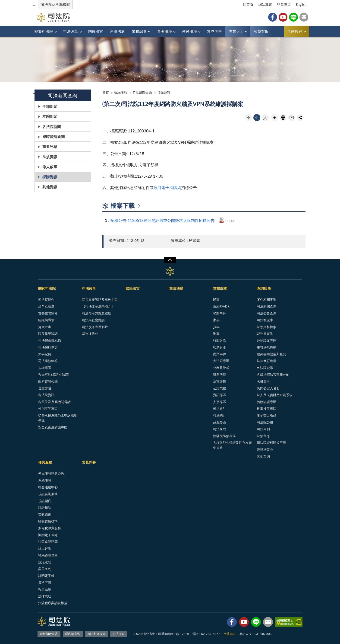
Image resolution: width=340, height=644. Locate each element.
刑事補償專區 (267, 409)
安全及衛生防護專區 (53, 427)
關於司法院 (44, 31)
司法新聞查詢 (142, 93)
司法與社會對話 (93, 320)
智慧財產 (220, 347)
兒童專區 (284, 4)
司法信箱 (304, 17)
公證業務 (220, 388)
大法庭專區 (221, 361)
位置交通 (45, 388)
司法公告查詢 (267, 313)
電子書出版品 (267, 415)
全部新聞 (50, 106)
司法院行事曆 (48, 347)
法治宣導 (263, 436)
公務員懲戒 (221, 368)
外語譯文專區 (267, 340)
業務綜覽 (139, 31)
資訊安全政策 (96, 634)
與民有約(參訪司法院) (54, 374)
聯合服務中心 (48, 487)
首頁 (106, 93)
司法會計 (220, 409)
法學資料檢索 (267, 327)
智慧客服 (261, 31)
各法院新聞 (52, 127)
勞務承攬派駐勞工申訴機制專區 (58, 418)
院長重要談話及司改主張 (100, 300)
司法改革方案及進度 (97, 313)
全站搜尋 (295, 31)
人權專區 (45, 368)
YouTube (283, 17)
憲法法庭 (117, 31)
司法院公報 (265, 422)
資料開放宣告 (49, 634)
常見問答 (214, 31)
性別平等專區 (48, 409)
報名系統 (45, 589)
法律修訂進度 (267, 361)
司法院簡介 (46, 300)
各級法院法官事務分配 (273, 374)
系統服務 (45, 480)
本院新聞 (50, 116)
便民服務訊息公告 (51, 473)
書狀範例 (45, 514)
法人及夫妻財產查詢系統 (275, 395)
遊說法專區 (265, 449)
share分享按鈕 (300, 118)
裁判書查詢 (265, 334)
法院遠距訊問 (48, 542)
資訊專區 (220, 395)
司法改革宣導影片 (95, 327)
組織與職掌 (46, 320)
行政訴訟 (220, 340)
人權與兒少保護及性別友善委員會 (233, 445)
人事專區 (220, 402)
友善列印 (283, 118)
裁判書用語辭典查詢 (271, 354)
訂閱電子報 (46, 576)
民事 (216, 300)
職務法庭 (220, 374)
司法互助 (220, 429)
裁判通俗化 (90, 334)
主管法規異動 (267, 347)
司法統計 (220, 415)
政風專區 (220, 422)
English (301, 4)
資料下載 (45, 582)
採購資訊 (50, 177)
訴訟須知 (45, 508)
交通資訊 (230, 634)
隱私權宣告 (73, 634)
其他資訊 (50, 187)
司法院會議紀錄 (50, 340)
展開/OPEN (170, 260)
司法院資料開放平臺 (271, 443)
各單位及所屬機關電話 (54, 402)
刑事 (216, 334)
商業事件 (220, 354)
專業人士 (236, 31)
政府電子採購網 (167, 187)
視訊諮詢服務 (48, 494)
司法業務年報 (48, 361)
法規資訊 (50, 157)
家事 (216, 320)
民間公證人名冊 (268, 388)
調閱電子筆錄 (48, 535)
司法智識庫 (265, 320)
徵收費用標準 (48, 521)
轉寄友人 (292, 118)
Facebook (273, 17)
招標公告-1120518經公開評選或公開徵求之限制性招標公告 (163, 220)
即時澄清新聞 (54, 136)
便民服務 (189, 31)
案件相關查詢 (267, 300)
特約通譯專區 (48, 555)
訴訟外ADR (221, 306)
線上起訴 (45, 548)
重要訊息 (50, 146)
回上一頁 (275, 118)
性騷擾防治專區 (224, 436)
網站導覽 (265, 4)
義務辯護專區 (267, 402)
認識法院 (45, 562)
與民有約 (45, 569)
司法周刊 (263, 429)
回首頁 (248, 4)
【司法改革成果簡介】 (98, 306)
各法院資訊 (46, 395)
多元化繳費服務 (50, 528)
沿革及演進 (46, 306)
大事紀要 (45, 354)
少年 (216, 327)
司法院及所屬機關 (55, 4)
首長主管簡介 (48, 313)
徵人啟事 (50, 167)
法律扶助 (45, 596)
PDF (222, 220)
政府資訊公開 (48, 381)
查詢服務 (164, 31)
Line (293, 17)
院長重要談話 (48, 334)
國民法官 (96, 31)
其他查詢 (263, 456)
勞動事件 (220, 313)
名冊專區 (263, 381)
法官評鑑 (220, 381)
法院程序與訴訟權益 (53, 603)
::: (34, 4)
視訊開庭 (45, 501)
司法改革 (71, 31)
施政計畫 (45, 327)
